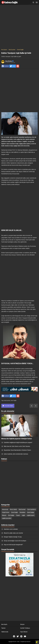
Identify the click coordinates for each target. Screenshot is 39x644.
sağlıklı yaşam (31, 515)
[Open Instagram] (21, 636)
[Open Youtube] (25, 636)
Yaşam (18, 515)
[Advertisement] (19, 27)
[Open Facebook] (14, 636)
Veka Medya (9, 61)
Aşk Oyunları (7, 401)
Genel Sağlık (14, 401)
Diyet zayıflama (32, 509)
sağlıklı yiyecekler (7, 518)
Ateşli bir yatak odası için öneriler (13, 533)
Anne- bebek (13, 509)
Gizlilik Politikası (25, 628)
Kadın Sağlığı (31, 512)
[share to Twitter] (13, 66)
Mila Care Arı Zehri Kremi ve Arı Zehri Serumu (17, 446)
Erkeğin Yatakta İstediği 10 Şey (13, 537)
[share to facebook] (5, 66)
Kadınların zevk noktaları (11, 529)
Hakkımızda (5, 632)
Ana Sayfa (4, 624)
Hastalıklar (22, 512)
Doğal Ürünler (6, 512)
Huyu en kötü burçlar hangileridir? (13, 545)
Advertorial (5, 509)
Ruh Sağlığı (11, 515)
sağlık (23, 515)
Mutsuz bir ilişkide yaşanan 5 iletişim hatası (17, 439)
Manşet (4, 515)
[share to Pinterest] (18, 66)
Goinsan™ (28, 642)
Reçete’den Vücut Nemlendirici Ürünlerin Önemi (17, 450)
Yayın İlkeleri (24, 632)
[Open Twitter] (18, 636)
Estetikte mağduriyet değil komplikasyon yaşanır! (18, 442)
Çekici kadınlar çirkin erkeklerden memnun (16, 454)
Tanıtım (3, 628)
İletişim (22, 624)
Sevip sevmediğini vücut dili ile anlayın (15, 541)
